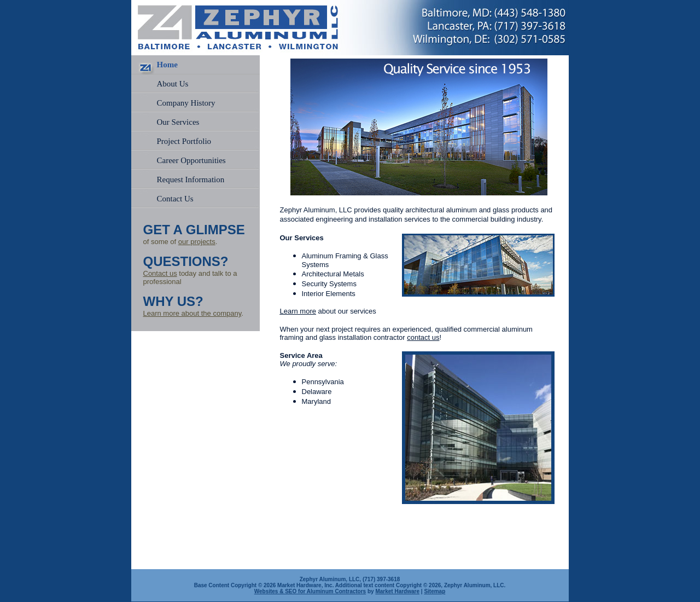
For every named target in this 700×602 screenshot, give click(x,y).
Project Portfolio (184, 141)
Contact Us (175, 199)
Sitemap (434, 591)
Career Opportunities (191, 160)
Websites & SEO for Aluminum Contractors (310, 591)
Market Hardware (397, 591)
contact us (423, 337)
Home (167, 65)
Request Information (191, 180)
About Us (173, 84)
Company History (186, 103)
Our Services (178, 122)
